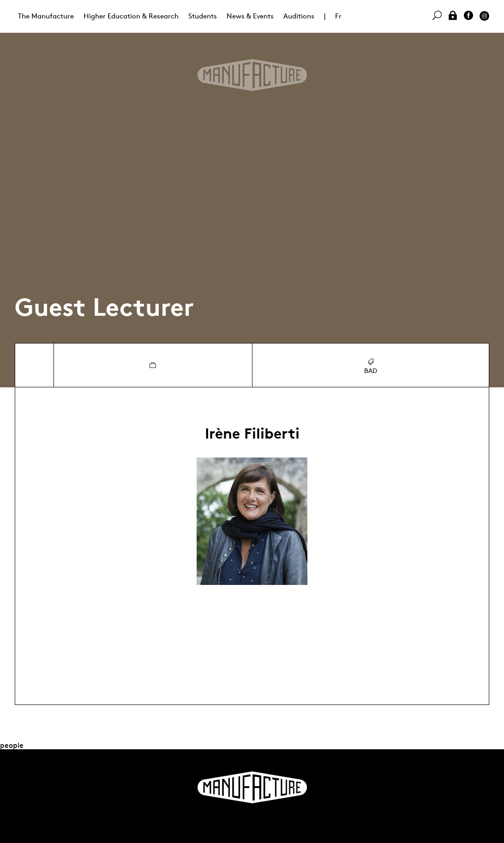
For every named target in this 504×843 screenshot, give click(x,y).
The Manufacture (46, 16)
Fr (338, 16)
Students (203, 16)
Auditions (299, 16)
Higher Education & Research (131, 16)
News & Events (250, 16)
